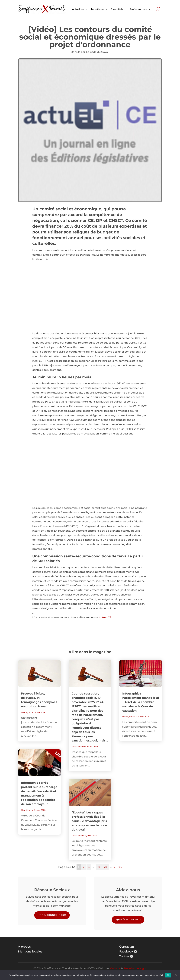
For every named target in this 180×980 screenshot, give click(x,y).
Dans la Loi (78, 52)
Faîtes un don (130, 920)
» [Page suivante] (115, 867)
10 (99, 867)
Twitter (124, 956)
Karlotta (115, 968)
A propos (24, 947)
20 (106, 867)
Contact (125, 947)
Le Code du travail (98, 52)
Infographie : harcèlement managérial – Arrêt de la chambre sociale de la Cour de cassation (141, 702)
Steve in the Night (135, 968)
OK (168, 975)
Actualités (78, 9)
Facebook (126, 952)
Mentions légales (30, 952)
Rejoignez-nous (54, 915)
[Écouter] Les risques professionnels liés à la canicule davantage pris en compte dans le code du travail (89, 821)
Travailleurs (98, 9)
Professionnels (138, 9)
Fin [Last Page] (120, 867)
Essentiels (117, 9)
